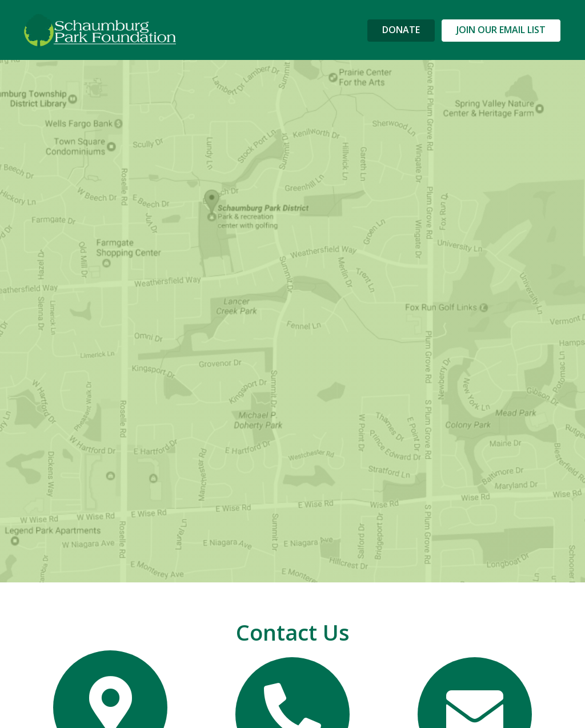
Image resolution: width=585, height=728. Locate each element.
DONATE (401, 30)
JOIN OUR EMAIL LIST (501, 30)
